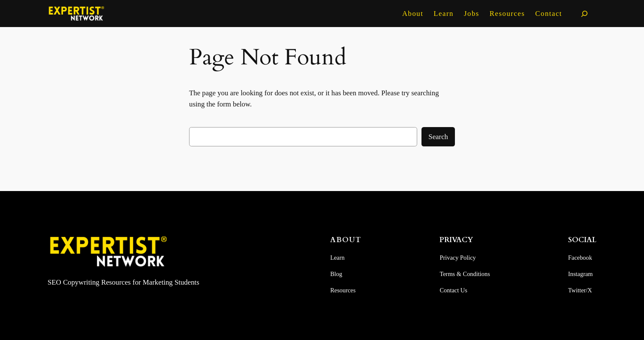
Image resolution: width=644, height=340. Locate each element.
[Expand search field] (584, 14)
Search (438, 137)
